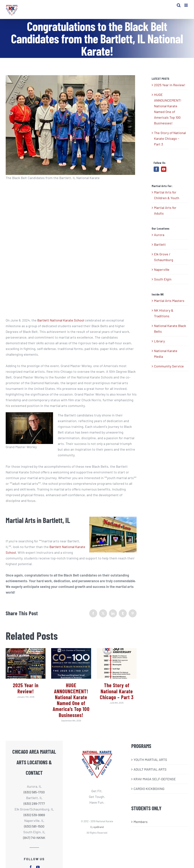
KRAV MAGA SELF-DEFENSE (155, 781)
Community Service (169, 368)
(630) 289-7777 (34, 806)
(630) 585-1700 (34, 794)
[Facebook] (156, 172)
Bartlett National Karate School (61, 323)
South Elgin (163, 282)
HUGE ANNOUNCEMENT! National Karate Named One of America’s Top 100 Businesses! (71, 703)
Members (141, 824)
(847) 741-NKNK (34, 840)
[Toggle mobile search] (179, 6)
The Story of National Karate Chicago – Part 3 (117, 694)
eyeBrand (99, 829)
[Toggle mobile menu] (186, 6)
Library (159, 343)
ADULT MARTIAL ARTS (150, 772)
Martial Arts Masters (169, 303)
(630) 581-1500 (34, 829)
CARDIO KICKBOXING (149, 791)
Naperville (162, 272)
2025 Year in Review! (26, 691)
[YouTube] (164, 172)
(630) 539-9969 (34, 817)
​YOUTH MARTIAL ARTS (150, 762)
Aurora (159, 237)
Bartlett (160, 247)
